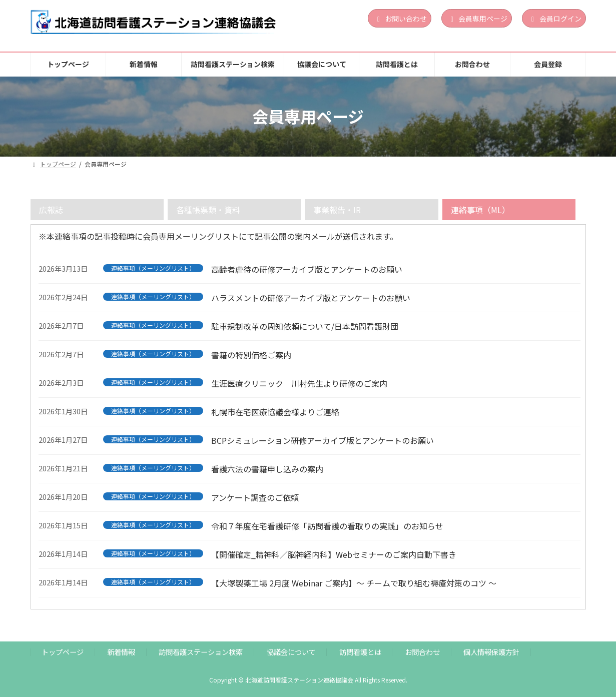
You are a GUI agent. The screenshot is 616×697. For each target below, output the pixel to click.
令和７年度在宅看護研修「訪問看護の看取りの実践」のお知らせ (327, 526)
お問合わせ (422, 652)
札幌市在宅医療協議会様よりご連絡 (275, 412)
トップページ (63, 652)
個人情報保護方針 (491, 652)
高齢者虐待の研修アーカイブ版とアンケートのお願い (307, 269)
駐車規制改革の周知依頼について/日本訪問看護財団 (305, 326)
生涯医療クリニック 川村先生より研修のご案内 (299, 383)
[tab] (97, 210)
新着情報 (121, 652)
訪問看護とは (360, 652)
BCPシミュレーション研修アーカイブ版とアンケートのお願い (323, 440)
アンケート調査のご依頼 (255, 497)
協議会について (291, 652)
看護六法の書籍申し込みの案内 (267, 469)
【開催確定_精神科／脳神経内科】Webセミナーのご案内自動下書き (334, 554)
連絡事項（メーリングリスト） (153, 268)
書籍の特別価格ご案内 (251, 355)
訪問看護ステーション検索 (201, 652)
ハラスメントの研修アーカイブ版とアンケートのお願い (311, 298)
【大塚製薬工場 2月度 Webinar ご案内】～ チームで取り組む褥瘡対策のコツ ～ (354, 583)
